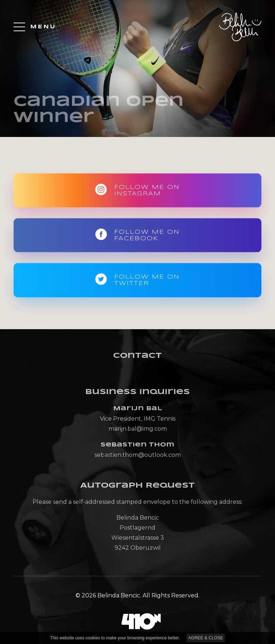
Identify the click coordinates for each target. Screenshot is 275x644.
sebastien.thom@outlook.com (138, 455)
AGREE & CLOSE (206, 638)
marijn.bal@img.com (138, 429)
